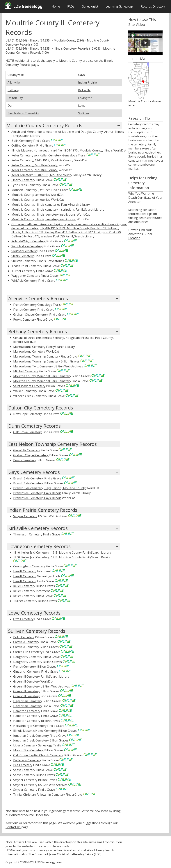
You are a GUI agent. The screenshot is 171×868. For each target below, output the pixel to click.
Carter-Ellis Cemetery (28, 652)
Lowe (82, 106)
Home (56, 6)
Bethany (13, 90)
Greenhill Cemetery (26, 676)
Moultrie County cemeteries (31, 195)
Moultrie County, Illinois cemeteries (36, 205)
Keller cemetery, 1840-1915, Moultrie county (42, 175)
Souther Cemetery (24, 251)
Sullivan (83, 113)
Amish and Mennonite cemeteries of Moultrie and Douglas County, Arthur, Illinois (68, 132)
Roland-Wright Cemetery (28, 241)
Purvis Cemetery (25, 320)
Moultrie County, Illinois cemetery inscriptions (43, 210)
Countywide (16, 75)
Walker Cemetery (25, 391)
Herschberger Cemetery (30, 726)
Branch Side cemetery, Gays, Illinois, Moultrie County (49, 488)
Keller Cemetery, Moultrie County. (35, 165)
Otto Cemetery (23, 619)
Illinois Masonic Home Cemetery (35, 731)
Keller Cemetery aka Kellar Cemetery (36, 155)
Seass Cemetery (24, 770)
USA (8, 40)
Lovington (85, 98)
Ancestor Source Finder (27, 815)
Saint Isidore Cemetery (27, 246)
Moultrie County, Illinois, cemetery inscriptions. (44, 214)
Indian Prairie (87, 82)
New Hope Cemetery (27, 414)
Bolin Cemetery (22, 141)
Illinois (34, 40)
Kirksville (84, 90)
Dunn (11, 106)
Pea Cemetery (23, 765)
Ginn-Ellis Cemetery (27, 450)
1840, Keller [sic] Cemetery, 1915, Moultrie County (47, 553)
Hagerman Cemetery (28, 701)
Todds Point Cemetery (27, 266)
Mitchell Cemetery (26, 371)
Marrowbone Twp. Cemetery (33, 366)
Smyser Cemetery (25, 516)
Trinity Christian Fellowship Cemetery (39, 795)
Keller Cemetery (24, 586)
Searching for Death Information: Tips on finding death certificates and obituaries (145, 216)
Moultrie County (65, 40)
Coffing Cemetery (23, 145)
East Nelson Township (23, 113)
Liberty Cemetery (23, 180)
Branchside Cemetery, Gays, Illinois (37, 493)
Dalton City (15, 98)
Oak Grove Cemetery (27, 432)
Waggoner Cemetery (26, 276)
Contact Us (13, 827)
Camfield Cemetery (26, 642)
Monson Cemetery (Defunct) (31, 190)
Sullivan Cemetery (24, 261)
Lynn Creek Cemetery (26, 185)
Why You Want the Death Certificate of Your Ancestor (145, 198)
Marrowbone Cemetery (29, 347)
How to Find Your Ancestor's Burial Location (140, 234)
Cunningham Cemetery (29, 566)
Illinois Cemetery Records (71, 48)
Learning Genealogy (120, 6)
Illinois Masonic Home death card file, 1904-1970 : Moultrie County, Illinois (62, 150)
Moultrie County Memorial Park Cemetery (42, 376)
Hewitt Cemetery (25, 571)
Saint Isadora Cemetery (29, 386)
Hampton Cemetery (27, 711)
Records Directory (153, 6)
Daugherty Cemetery (28, 657)
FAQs (71, 6)
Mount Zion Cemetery (28, 750)
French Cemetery (25, 305)
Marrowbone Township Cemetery (37, 356)
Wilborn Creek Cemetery (30, 396)
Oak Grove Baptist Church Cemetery (38, 755)
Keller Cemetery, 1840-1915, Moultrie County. (43, 160)
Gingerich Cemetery (27, 672)
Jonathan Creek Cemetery (31, 736)
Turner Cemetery (23, 271)
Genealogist (90, 6)
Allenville (14, 82)
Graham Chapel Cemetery (31, 315)
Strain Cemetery (23, 256)
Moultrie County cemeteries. (31, 200)
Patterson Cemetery (27, 760)
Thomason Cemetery (28, 534)
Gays (81, 75)
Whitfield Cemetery (24, 281)
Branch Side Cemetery (28, 478)
